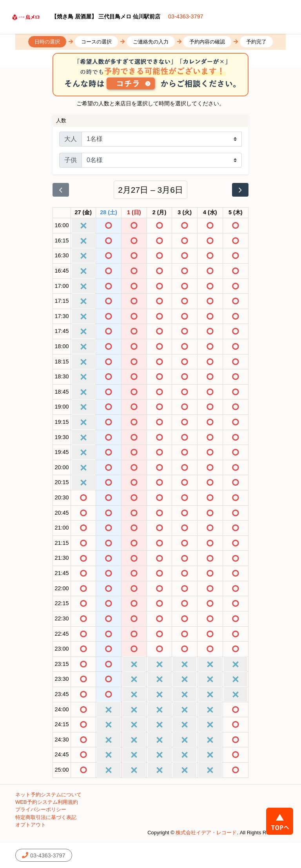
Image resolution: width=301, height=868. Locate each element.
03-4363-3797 (186, 16)
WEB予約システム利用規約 (47, 802)
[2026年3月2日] (160, 213)
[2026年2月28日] (109, 213)
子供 (71, 160)
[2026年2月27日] (83, 213)
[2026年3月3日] (185, 213)
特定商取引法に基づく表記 (46, 817)
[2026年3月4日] (210, 213)
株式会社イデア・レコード (206, 833)
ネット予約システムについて (48, 795)
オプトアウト (31, 825)
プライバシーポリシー (41, 809)
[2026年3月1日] (134, 213)
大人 (71, 139)
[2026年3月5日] (236, 213)
